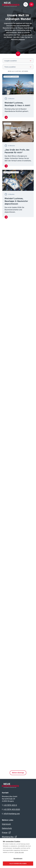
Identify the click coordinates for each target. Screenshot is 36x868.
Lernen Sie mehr (19, 852)
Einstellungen (18, 858)
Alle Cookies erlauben (18, 864)
